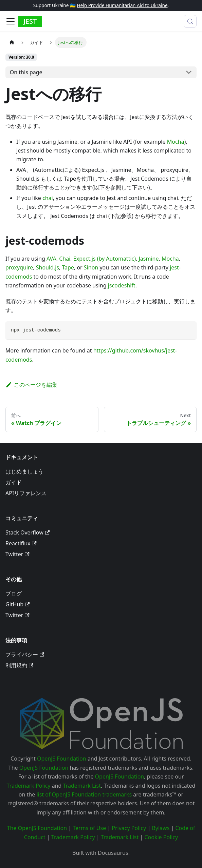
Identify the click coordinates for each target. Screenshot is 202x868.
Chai (65, 259)
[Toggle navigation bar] (11, 21)
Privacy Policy (129, 828)
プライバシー (25, 654)
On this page (26, 72)
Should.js (48, 267)
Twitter (17, 554)
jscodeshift (122, 285)
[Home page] (12, 42)
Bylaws (161, 828)
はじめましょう (24, 471)
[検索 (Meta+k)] (190, 21)
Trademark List (82, 786)
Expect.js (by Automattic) (105, 259)
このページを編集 (31, 385)
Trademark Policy (29, 786)
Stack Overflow (27, 532)
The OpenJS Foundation (37, 828)
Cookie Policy (161, 837)
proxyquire (19, 267)
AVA (51, 259)
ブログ (14, 593)
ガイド (14, 482)
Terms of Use (89, 828)
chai (48, 198)
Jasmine (149, 259)
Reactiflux (21, 543)
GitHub (17, 604)
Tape (68, 267)
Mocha (176, 142)
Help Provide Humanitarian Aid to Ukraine (122, 5)
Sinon (91, 267)
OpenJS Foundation (62, 759)
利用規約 (19, 665)
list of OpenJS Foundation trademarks (84, 794)
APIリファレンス (26, 493)
